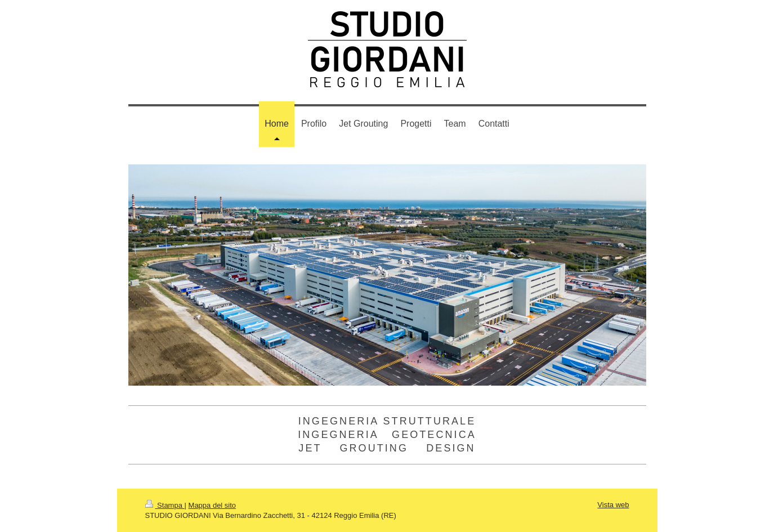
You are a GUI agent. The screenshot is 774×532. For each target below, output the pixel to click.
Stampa (165, 505)
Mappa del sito (212, 505)
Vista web (613, 505)
